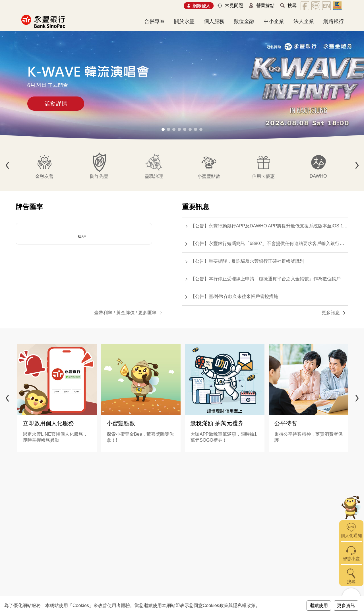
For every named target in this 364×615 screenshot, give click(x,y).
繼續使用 (319, 605)
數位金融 (244, 21)
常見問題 (234, 6)
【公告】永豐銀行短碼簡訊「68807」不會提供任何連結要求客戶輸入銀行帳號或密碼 (277, 243)
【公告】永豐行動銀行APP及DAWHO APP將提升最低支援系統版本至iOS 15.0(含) (274, 226)
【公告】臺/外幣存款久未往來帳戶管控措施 (234, 296)
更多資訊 (346, 605)
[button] (163, 129)
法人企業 (304, 21)
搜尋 (292, 6)
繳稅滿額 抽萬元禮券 (217, 423)
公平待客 (286, 423)
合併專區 (154, 21)
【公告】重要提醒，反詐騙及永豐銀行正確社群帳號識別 (247, 261)
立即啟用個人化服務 (48, 423)
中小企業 (274, 21)
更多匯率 (147, 313)
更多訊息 (331, 313)
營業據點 (265, 6)
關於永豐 (184, 21)
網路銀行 (334, 21)
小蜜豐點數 (121, 423)
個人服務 (214, 21)
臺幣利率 (103, 313)
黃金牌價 (125, 313)
